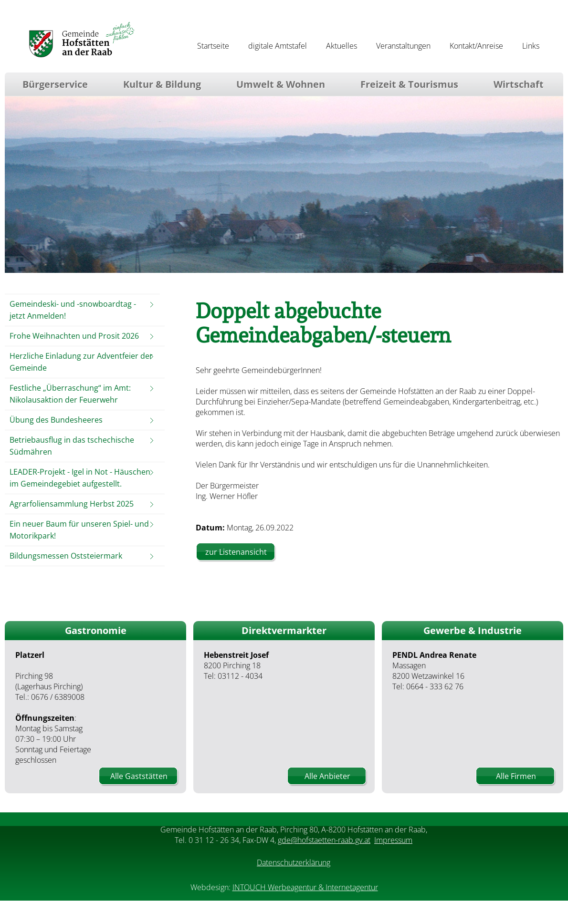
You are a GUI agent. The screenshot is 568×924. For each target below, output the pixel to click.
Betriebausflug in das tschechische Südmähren (72, 446)
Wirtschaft (519, 84)
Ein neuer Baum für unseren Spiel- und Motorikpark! (79, 530)
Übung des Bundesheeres (56, 420)
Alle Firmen (516, 776)
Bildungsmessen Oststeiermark (66, 556)
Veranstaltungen (403, 46)
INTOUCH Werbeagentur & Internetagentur (305, 887)
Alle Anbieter (327, 776)
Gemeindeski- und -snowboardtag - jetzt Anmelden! (73, 310)
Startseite (213, 46)
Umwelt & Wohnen (281, 84)
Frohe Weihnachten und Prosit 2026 (74, 336)
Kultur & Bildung (162, 84)
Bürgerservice (55, 84)
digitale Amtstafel (278, 46)
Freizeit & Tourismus (409, 84)
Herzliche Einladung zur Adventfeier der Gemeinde (81, 362)
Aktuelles (342, 46)
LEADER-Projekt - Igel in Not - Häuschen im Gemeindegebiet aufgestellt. (80, 478)
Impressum (393, 840)
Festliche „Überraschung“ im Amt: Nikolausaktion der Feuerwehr (70, 394)
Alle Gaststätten (139, 776)
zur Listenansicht (236, 552)
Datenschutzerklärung (294, 862)
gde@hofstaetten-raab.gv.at (324, 840)
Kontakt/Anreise (476, 46)
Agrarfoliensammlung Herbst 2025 (72, 504)
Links (531, 46)
